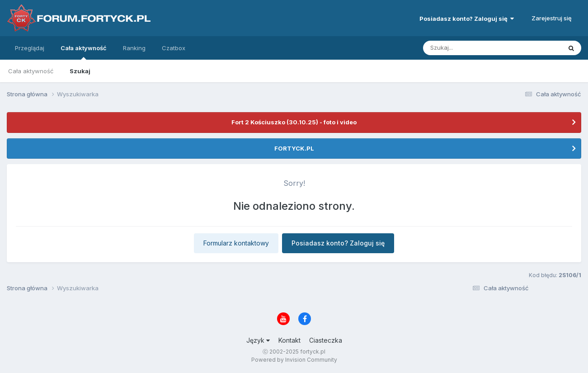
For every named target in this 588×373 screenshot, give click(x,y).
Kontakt (289, 340)
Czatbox (174, 48)
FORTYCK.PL (294, 148)
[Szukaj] (470, 48)
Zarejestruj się (552, 18)
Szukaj (80, 71)
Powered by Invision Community (294, 360)
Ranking (134, 48)
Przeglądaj (30, 48)
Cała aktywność (84, 52)
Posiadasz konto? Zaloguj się (467, 19)
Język (258, 340)
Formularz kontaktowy (236, 243)
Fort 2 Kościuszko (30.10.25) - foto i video (294, 122)
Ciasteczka (326, 340)
